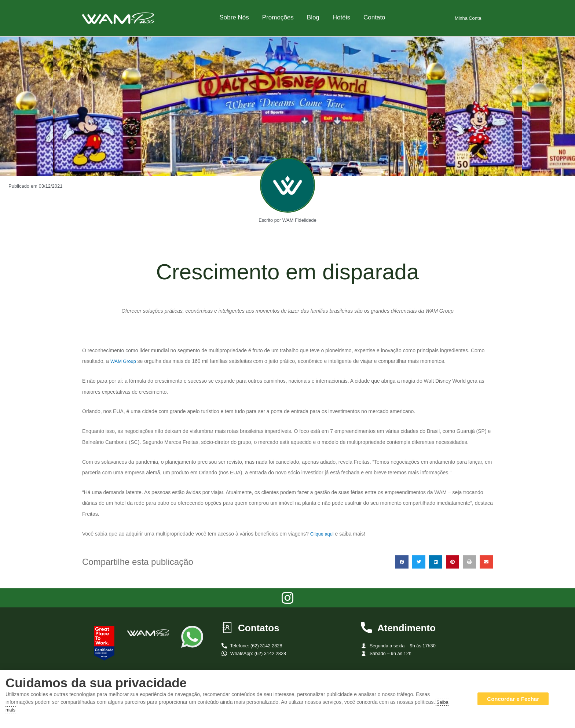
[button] (402, 562)
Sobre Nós (234, 17)
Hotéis (341, 17)
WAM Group (124, 361)
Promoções (278, 17)
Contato (374, 17)
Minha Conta (468, 18)
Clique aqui (323, 534)
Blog (313, 17)
